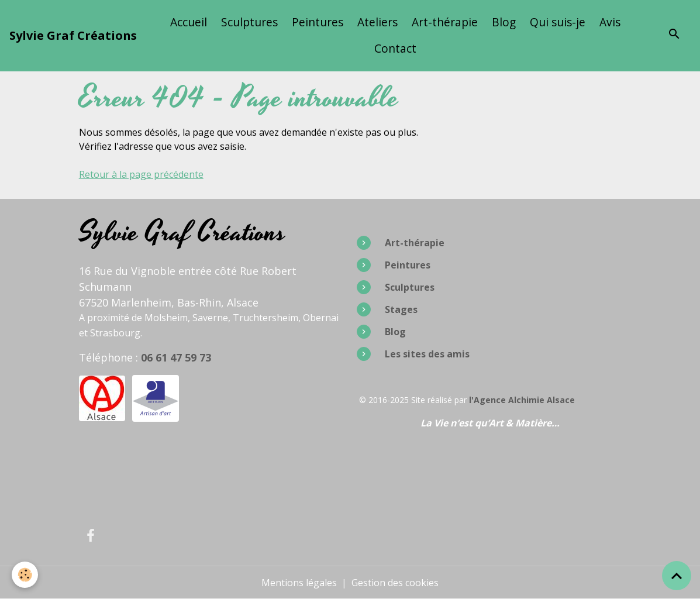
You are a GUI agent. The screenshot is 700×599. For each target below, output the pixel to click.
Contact (395, 48)
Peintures (318, 22)
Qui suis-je (558, 22)
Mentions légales (299, 583)
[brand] (73, 36)
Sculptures (249, 22)
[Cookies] (25, 575)
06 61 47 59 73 (176, 357)
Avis (610, 22)
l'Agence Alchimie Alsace (522, 400)
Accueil (189, 22)
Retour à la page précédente (141, 174)
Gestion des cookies (395, 583)
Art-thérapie (445, 22)
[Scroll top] (677, 576)
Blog (504, 22)
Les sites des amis (427, 354)
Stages (401, 309)
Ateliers (377, 22)
